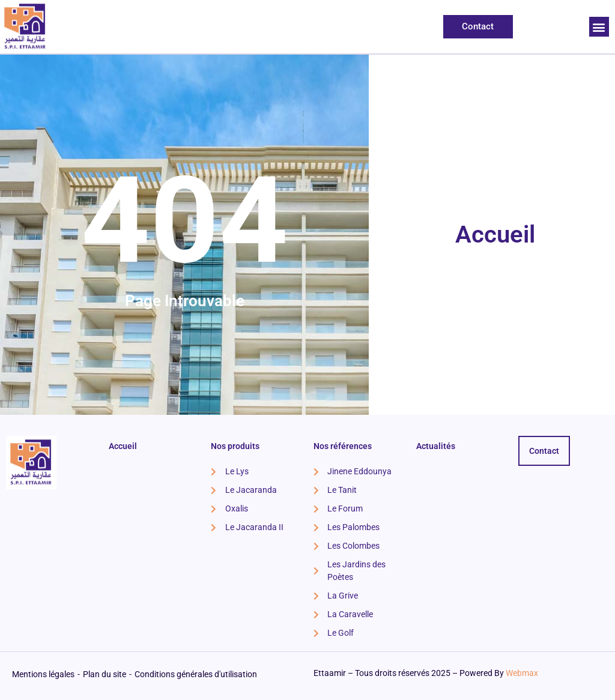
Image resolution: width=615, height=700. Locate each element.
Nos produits (235, 446)
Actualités (436, 446)
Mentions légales (43, 674)
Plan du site (105, 674)
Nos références (343, 446)
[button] (599, 27)
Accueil (495, 234)
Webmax (522, 673)
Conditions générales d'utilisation (196, 674)
